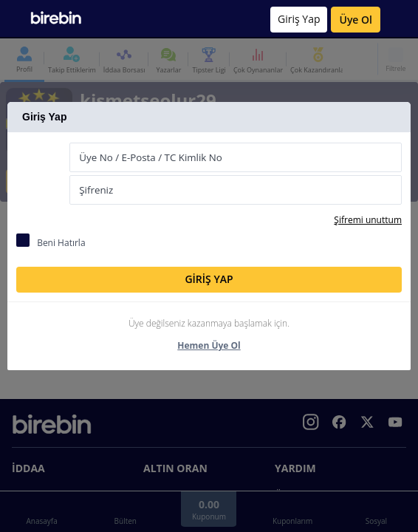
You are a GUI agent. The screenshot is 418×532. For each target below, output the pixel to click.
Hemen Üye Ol (209, 345)
